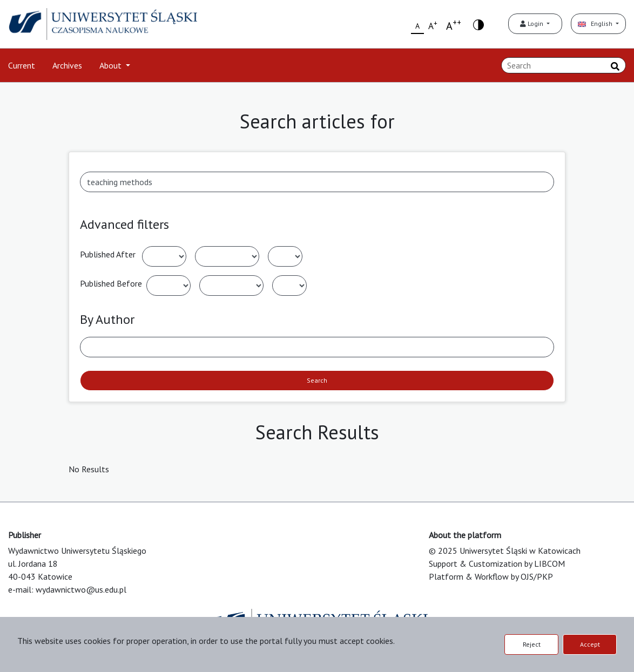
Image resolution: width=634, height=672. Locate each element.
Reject (532, 644)
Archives (67, 65)
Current (22, 65)
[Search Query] (564, 65)
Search (317, 380)
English (596, 23)
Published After (108, 254)
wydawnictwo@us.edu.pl (81, 589)
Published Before (111, 283)
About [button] (112, 65)
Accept (590, 644)
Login (532, 23)
